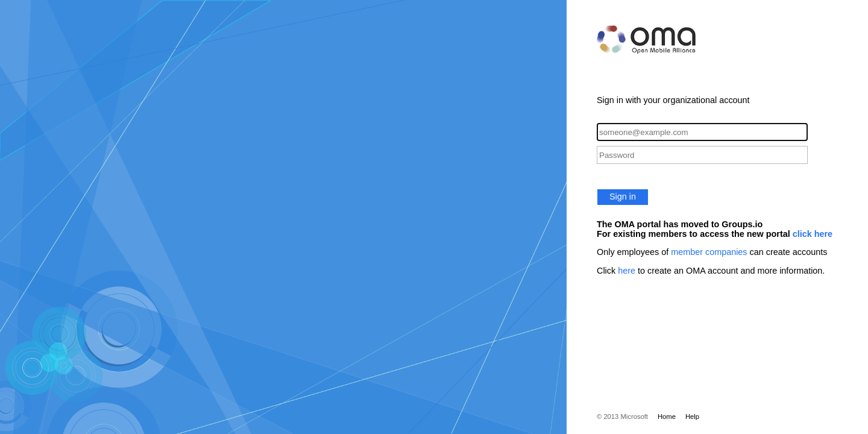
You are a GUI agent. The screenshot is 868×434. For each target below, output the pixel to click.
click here (813, 234)
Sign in (623, 197)
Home (667, 417)
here (627, 271)
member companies (709, 252)
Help (692, 417)
